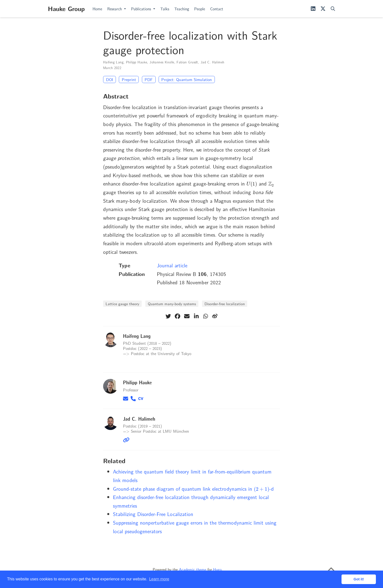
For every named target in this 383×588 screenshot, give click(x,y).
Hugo (217, 569)
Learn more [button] (159, 579)
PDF (149, 79)
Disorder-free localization (225, 304)
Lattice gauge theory (122, 304)
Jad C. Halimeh (212, 62)
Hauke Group (66, 8)
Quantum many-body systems (172, 304)
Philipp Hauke (137, 62)
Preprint (129, 79)
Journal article (172, 265)
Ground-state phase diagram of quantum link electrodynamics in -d (193, 488)
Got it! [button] (359, 579)
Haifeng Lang (113, 62)
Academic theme (193, 569)
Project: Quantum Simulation (187, 79)
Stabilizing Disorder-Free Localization (153, 514)
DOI (110, 79)
